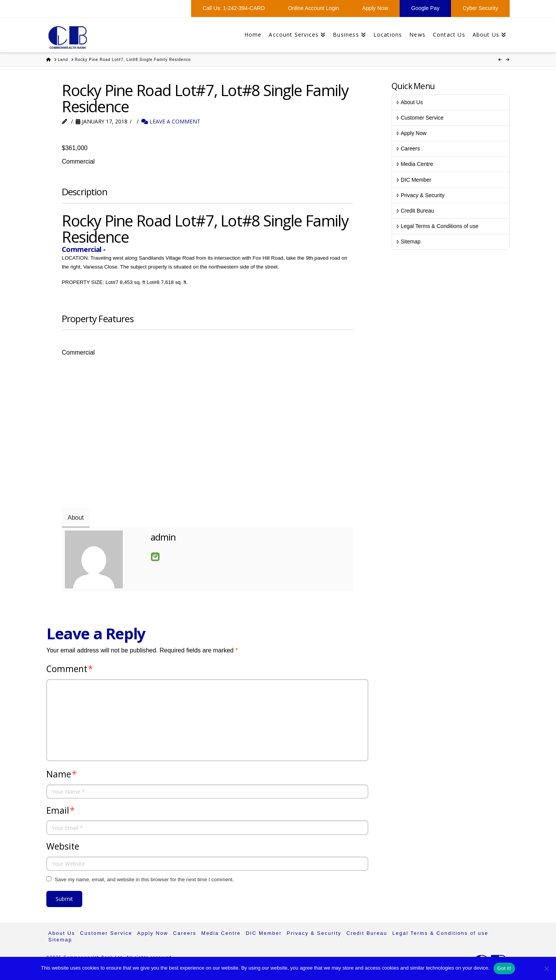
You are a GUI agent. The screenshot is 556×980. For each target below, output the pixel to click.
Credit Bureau (415, 211)
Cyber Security (480, 8)
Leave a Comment (171, 121)
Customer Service (420, 118)
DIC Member (414, 180)
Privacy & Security (420, 195)
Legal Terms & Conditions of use (437, 226)
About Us (409, 102)
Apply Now (375, 8)
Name (62, 774)
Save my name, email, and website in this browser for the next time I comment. (144, 879)
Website (63, 846)
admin (163, 537)
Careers (408, 149)
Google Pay (425, 8)
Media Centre (414, 164)
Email (155, 557)
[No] (546, 968)
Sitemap (408, 242)
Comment (70, 669)
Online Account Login (314, 8)
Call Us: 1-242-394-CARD (234, 8)
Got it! (504, 968)
